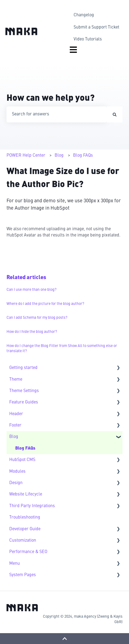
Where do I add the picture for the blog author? (45, 304)
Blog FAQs (83, 156)
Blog (59, 156)
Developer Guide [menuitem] (25, 529)
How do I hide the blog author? (32, 332)
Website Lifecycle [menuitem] (26, 494)
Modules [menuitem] (17, 472)
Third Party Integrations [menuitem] (32, 506)
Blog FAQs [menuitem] (25, 449)
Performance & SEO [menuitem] (28, 552)
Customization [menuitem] (23, 541)
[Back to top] (64, 639)
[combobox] (57, 114)
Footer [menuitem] (15, 425)
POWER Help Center (26, 156)
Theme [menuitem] (16, 380)
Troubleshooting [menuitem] (25, 517)
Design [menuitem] (16, 483)
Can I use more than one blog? (32, 290)
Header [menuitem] (16, 414)
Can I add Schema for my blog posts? (37, 318)
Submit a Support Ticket (96, 27)
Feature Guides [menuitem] (24, 402)
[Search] (115, 114)
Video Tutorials (88, 39)
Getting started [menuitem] (23, 368)
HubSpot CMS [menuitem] (22, 460)
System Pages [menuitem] (23, 575)
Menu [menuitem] (15, 564)
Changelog (84, 15)
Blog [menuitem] (14, 437)
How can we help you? (51, 99)
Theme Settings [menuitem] (24, 391)
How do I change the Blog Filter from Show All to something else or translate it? (62, 349)
